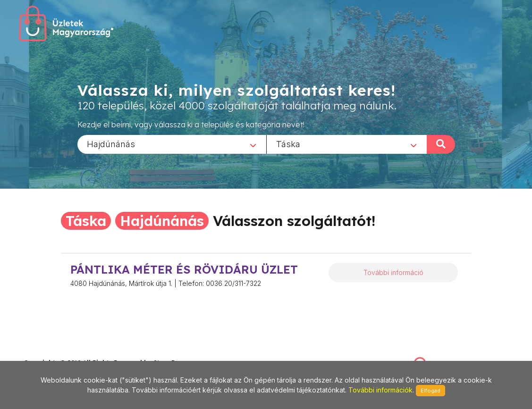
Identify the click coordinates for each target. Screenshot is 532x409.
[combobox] (172, 144)
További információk (380, 390)
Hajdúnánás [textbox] (111, 144)
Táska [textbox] (288, 144)
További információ (393, 272)
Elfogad (431, 391)
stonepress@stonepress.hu (62, 353)
